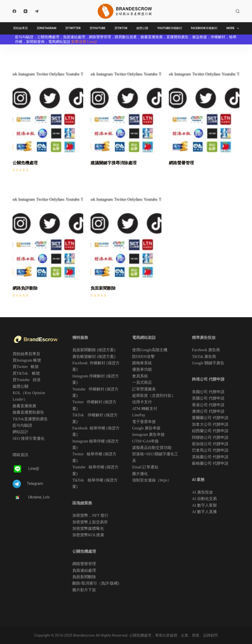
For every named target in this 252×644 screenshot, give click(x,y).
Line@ (92, 42)
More (234, 28)
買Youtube (98, 28)
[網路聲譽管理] (204, 106)
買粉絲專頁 (20, 28)
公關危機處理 (25, 163)
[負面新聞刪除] (126, 232)
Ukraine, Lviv (39, 497)
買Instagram (47, 28)
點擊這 (77, 42)
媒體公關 (142, 28)
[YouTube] (25, 11)
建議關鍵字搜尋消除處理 (114, 163)
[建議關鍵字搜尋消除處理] (126, 106)
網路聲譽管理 (181, 163)
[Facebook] (14, 11)
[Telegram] (37, 11)
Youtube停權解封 (170, 28)
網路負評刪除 (25, 288)
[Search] (238, 11)
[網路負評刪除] (48, 232)
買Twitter (73, 28)
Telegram (35, 484)
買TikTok (121, 28)
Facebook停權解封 (204, 28)
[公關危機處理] (48, 106)
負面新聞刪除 (103, 288)
